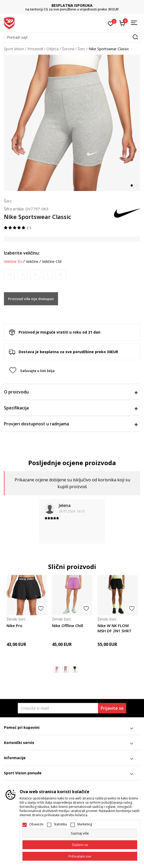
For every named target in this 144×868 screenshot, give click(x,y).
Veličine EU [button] (13, 262)
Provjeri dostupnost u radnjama (71, 424)
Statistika (60, 824)
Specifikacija (71, 408)
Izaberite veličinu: (22, 253)
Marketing (85, 824)
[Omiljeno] (111, 23)
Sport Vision (14, 49)
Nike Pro (15, 625)
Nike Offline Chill (68, 625)
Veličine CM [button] (52, 262)
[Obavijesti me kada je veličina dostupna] (9, 275)
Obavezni (36, 824)
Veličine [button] (32, 262)
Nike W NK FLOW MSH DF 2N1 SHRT (114, 628)
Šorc (81, 49)
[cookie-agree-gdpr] (80, 845)
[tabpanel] (72, 123)
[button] (72, 37)
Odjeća (53, 49)
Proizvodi (35, 49)
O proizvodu (71, 392)
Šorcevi (68, 49)
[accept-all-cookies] (80, 856)
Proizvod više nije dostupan (31, 299)
